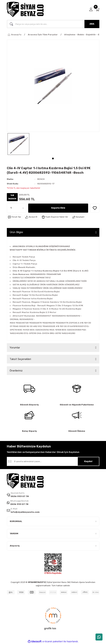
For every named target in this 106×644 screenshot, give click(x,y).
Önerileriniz (16, 371)
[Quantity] (16, 208)
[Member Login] (91, 9)
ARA (92, 24)
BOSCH (41, 179)
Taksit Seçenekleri (20, 359)
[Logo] (25, 9)
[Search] (53, 24)
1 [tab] (53, 159)
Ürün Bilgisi (16, 232)
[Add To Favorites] (95, 208)
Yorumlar (15, 348)
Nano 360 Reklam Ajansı (73, 582)
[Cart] (97, 10)
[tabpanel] (18, 144)
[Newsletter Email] (53, 461)
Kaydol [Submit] (88, 461)
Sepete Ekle (58, 208)
